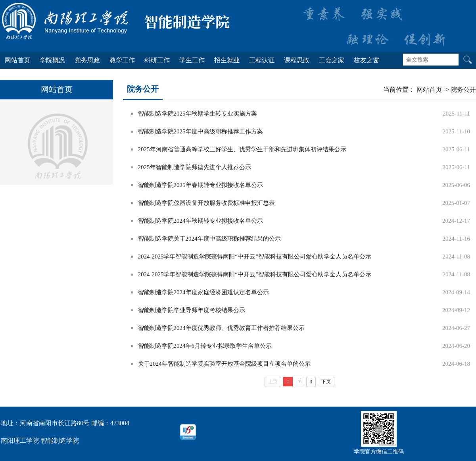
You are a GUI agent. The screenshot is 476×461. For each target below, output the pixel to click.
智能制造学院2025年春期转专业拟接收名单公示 (201, 185)
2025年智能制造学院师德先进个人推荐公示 (195, 167)
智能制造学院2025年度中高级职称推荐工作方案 (201, 131)
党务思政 (87, 60)
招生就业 (227, 60)
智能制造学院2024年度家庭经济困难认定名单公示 (203, 292)
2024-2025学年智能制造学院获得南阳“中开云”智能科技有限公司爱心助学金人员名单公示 (255, 257)
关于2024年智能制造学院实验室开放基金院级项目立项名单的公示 (224, 364)
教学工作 (122, 60)
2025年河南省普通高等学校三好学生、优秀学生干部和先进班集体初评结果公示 (242, 149)
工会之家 (332, 60)
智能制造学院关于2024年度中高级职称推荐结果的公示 (209, 239)
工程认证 (262, 60)
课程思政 (297, 60)
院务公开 (463, 90)
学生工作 (192, 60)
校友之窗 (367, 60)
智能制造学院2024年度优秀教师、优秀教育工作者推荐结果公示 (221, 328)
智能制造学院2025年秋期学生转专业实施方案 (198, 114)
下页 (326, 382)
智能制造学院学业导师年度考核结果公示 (192, 310)
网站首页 (17, 60)
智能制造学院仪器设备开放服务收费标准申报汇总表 (206, 203)
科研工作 (157, 60)
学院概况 (52, 60)
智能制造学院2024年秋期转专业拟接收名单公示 (201, 221)
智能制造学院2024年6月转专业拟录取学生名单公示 (205, 346)
